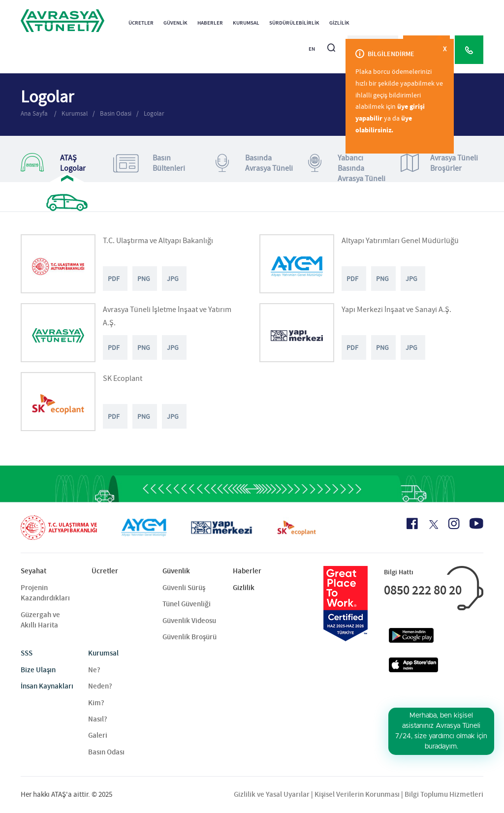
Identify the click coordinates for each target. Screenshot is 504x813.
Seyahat (33, 571)
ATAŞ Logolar (53, 163)
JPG (173, 279)
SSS (27, 653)
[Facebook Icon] (412, 524)
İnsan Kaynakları (47, 686)
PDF (114, 279)
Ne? (94, 670)
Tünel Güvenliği (187, 604)
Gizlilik (339, 23)
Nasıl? (98, 719)
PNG (144, 279)
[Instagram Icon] (454, 524)
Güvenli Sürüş (184, 588)
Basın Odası (106, 752)
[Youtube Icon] (476, 523)
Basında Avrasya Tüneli (254, 163)
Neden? (100, 686)
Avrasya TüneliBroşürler (439, 163)
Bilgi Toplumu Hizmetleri (444, 794)
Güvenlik (175, 23)
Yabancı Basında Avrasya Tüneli (347, 168)
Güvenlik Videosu (189, 621)
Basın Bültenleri (149, 163)
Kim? (96, 703)
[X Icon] (433, 525)
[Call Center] (469, 50)
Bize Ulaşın (38, 670)
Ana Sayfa (35, 113)
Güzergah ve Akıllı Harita (40, 620)
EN (312, 49)
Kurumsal (246, 23)
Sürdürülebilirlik (294, 23)
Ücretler (141, 23)
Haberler (210, 23)
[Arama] (331, 44)
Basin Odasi (116, 113)
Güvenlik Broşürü (189, 637)
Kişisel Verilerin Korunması (357, 794)
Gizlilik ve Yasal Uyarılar (272, 794)
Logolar (154, 113)
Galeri (98, 735)
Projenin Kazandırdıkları (45, 593)
